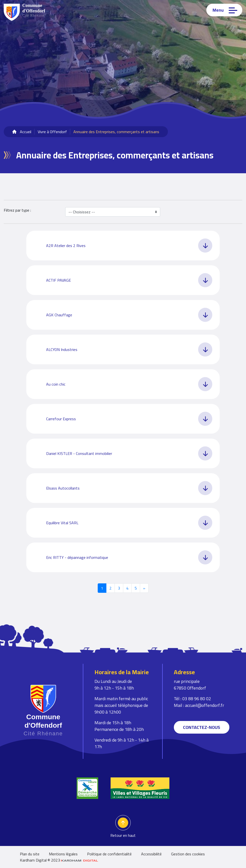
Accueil (26, 132)
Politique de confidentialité (109, 854)
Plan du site (30, 854)
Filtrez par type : (17, 211)
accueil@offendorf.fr (205, 705)
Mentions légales (63, 854)
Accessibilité (151, 854)
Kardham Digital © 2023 (59, 860)
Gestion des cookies (188, 854)
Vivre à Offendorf (52, 132)
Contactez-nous (202, 727)
